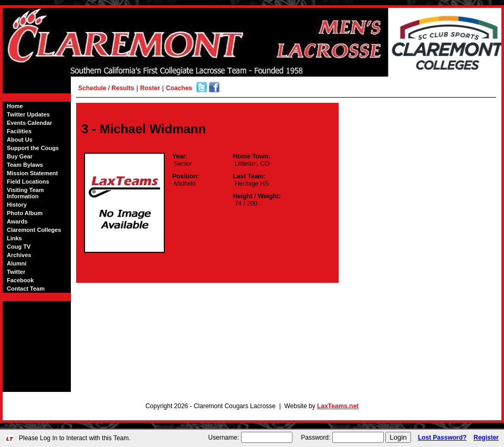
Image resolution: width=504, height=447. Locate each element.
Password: (316, 438)
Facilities (19, 131)
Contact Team (26, 289)
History (17, 205)
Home (15, 106)
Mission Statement (32, 173)
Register (486, 438)
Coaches (179, 88)
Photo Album (25, 213)
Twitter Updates (28, 114)
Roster (150, 88)
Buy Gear (20, 156)
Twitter (16, 272)
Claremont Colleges (34, 230)
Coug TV (19, 247)
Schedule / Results (106, 88)
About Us (20, 140)
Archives (19, 255)
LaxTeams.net (338, 406)
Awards (17, 221)
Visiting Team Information (25, 193)
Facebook (20, 280)
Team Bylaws (25, 165)
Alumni (17, 263)
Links (14, 238)
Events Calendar (29, 123)
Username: (224, 438)
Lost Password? (442, 438)
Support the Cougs (33, 148)
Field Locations (28, 182)
